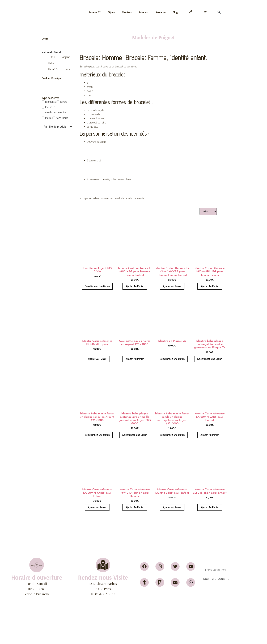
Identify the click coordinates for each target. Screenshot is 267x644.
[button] (219, 12)
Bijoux (111, 12)
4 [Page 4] (146, 520)
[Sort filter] (208, 211)
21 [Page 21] (156, 520)
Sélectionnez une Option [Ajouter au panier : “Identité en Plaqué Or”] (172, 359)
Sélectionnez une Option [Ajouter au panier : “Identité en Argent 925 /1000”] (97, 286)
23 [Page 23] (168, 520)
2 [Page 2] (137, 520)
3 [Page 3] (142, 520)
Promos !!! (95, 12)
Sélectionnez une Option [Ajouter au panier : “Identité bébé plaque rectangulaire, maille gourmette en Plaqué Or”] (210, 359)
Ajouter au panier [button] (135, 286)
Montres (127, 12)
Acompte (161, 12)
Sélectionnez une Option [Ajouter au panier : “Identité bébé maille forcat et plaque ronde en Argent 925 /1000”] (97, 435)
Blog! (176, 12)
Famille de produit (55, 127)
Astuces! (143, 12)
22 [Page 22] (162, 520)
